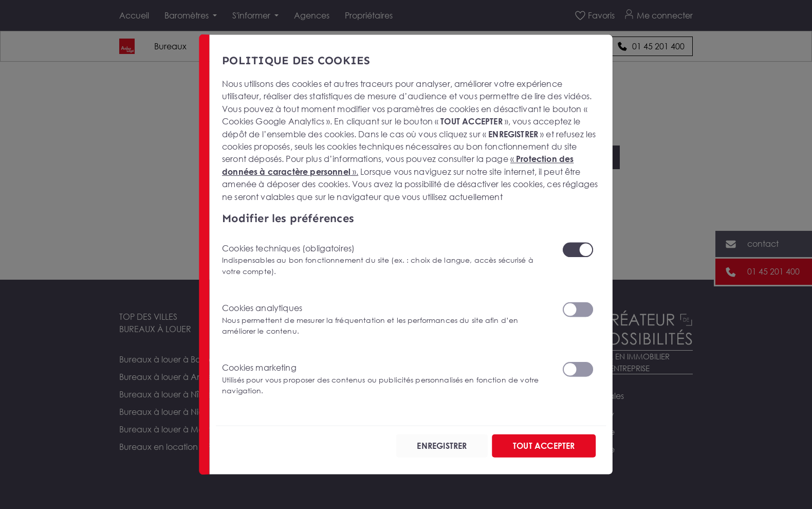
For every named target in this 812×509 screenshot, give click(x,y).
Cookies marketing (386, 379)
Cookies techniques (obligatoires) (386, 260)
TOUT (544, 446)
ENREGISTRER (442, 446)
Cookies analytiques (386, 320)
